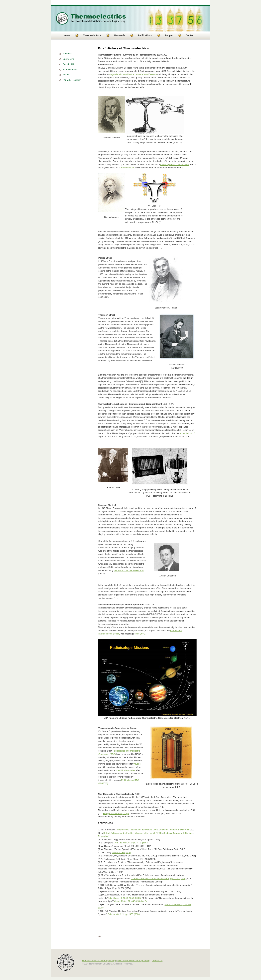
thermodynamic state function (174, 165)
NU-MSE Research (72, 80)
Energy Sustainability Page (116, 813)
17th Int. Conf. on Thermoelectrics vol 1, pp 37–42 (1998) (159, 879)
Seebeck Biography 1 (174, 833)
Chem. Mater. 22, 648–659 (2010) (130, 901)
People (169, 35)
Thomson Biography (122, 853)
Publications (145, 35)
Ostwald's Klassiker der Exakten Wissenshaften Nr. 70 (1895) (133, 833)
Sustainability (69, 64)
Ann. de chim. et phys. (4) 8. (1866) (131, 843)
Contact (190, 35)
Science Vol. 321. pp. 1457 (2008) (124, 914)
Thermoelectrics (92, 35)
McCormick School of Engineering (134, 961)
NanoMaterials (70, 69)
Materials (67, 54)
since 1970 (140, 634)
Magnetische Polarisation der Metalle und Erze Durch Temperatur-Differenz (153, 830)
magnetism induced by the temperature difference (133, 74)
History (66, 75)
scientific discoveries (125, 770)
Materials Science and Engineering (99, 961)
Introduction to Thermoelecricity (129, 570)
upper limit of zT (187, 433)
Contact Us (157, 961)
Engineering (68, 59)
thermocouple (127, 168)
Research (119, 35)
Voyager (137, 764)
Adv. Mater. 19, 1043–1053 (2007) (124, 898)
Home (67, 35)
